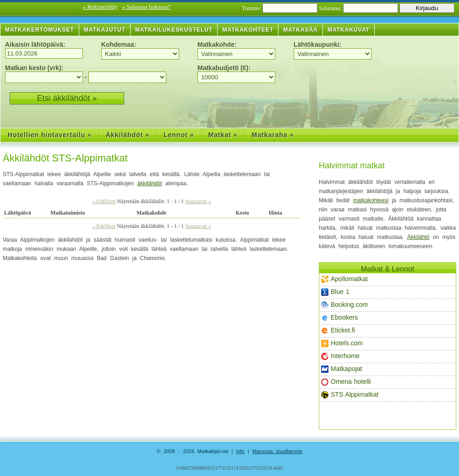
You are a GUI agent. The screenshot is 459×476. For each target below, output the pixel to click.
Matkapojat (342, 369)
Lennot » (179, 135)
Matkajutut (105, 30)
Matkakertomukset (40, 30)
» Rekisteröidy (100, 7)
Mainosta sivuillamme (277, 451)
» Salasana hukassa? (146, 7)
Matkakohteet (248, 30)
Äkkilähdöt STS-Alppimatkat (65, 158)
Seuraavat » (198, 201)
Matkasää (301, 30)
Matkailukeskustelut (174, 30)
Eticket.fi (338, 330)
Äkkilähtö (418, 237)
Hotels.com (342, 343)
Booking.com (344, 305)
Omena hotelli (346, 382)
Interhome (340, 356)
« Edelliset (104, 201)
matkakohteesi (371, 200)
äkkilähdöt (149, 183)
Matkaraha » (273, 135)
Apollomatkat (344, 279)
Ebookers (339, 318)
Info (240, 451)
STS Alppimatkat (350, 395)
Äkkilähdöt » (128, 135)
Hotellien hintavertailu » (50, 135)
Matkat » (223, 135)
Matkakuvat (349, 30)
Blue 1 (335, 292)
